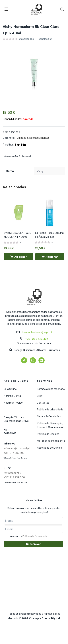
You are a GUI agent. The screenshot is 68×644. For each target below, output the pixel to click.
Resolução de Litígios (49, 448)
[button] (18, 257)
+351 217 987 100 (14, 453)
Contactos (43, 403)
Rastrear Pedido (13, 403)
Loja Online (10, 389)
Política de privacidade (50, 410)
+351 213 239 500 (14, 477)
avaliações (26, 39)
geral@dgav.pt (12, 473)
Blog (40, 396)
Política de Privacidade (35, 536)
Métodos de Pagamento (51, 441)
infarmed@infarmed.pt (17, 448)
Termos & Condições (49, 416)
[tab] (21, 158)
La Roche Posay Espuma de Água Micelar (49, 235)
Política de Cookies (48, 434)
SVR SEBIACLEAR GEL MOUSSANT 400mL (17, 235)
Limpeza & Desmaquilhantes (33, 138)
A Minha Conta (12, 396)
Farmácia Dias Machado (51, 389)
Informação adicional (17, 156)
